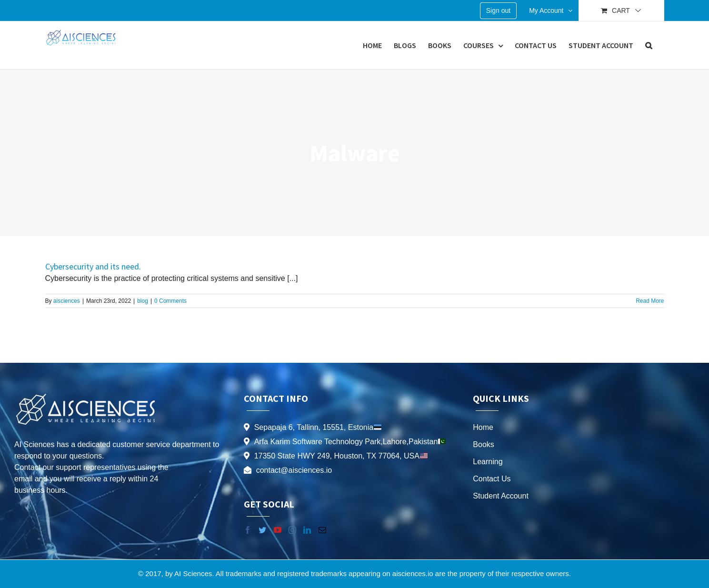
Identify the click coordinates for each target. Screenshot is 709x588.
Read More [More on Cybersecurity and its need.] (650, 301)
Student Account (501, 496)
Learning (488, 462)
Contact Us (492, 479)
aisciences (67, 301)
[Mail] (322, 530)
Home (483, 427)
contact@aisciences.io (294, 470)
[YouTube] (278, 530)
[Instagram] (292, 530)
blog (143, 301)
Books (483, 444)
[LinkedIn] (307, 530)
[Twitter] (262, 530)
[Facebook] (248, 530)
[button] (649, 45)
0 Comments (170, 301)
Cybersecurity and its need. (93, 266)
